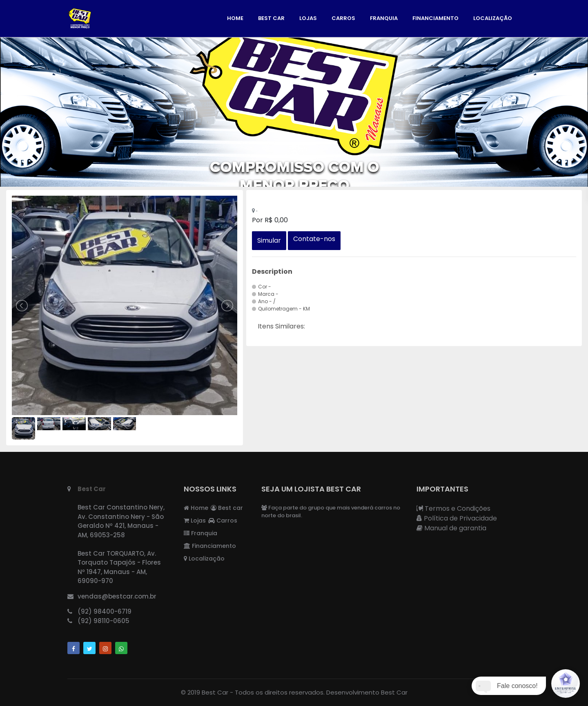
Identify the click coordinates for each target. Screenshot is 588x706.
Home (235, 18)
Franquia (384, 18)
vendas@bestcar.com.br (117, 596)
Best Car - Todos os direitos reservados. (263, 692)
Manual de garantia (451, 528)
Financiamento (435, 18)
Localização (493, 18)
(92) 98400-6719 (105, 611)
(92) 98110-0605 (104, 621)
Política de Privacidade (457, 518)
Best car (271, 18)
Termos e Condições (453, 508)
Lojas (308, 18)
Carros (343, 18)
